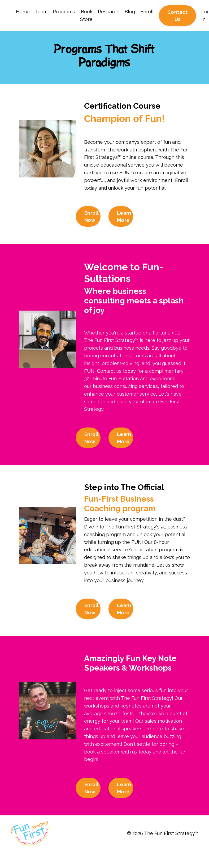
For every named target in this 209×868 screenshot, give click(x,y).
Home (23, 12)
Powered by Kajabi (182, 854)
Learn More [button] (124, 217)
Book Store (86, 15)
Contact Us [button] (177, 16)
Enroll (147, 12)
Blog (130, 12)
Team (41, 12)
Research (109, 12)
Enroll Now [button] (92, 217)
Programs (64, 12)
